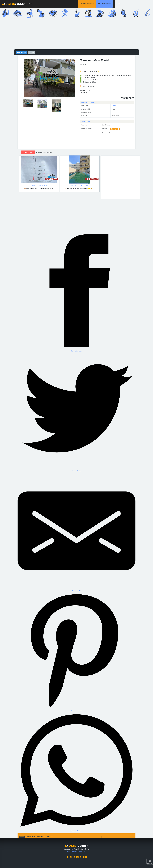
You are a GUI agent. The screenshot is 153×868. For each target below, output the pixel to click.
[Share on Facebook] (76, 292)
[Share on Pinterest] (76, 652)
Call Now (115, 129)
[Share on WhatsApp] (76, 772)
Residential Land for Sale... (39, 185)
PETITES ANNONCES (119, 4)
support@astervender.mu (76, 851)
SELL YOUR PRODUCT (101, 4)
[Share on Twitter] (76, 412)
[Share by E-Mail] (76, 532)
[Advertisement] (76, 35)
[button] (28, 78)
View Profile (28, 152)
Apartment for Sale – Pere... (80, 185)
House (114, 106)
